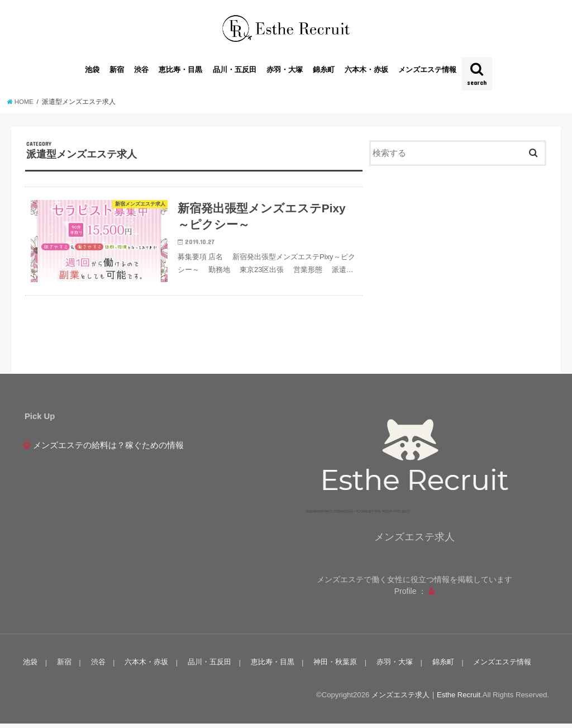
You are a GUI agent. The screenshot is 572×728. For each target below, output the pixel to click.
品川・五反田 (235, 72)
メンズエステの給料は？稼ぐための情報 (108, 450)
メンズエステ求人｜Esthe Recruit (426, 699)
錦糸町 (324, 72)
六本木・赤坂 (366, 72)
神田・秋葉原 (333, 666)
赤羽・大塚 (285, 72)
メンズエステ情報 (427, 72)
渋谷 (141, 72)
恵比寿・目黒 (180, 72)
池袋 (92, 72)
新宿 (117, 72)
